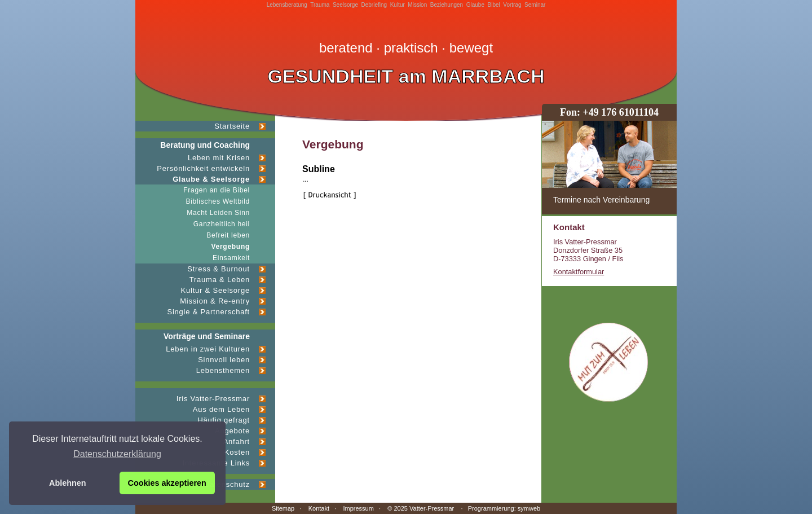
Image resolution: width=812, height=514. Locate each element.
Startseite (232, 126)
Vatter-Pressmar (432, 508)
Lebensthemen (223, 370)
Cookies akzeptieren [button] (167, 483)
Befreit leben (228, 235)
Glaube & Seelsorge (211, 179)
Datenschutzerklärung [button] (117, 454)
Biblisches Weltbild (218, 201)
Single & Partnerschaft (208, 312)
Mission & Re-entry (215, 301)
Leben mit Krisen (219, 158)
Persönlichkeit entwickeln (203, 168)
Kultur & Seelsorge (215, 290)
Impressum (358, 508)
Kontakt (319, 508)
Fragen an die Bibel (217, 190)
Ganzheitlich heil (222, 224)
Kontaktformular (579, 272)
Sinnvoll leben (224, 360)
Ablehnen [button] (68, 483)
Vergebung (231, 247)
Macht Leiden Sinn (218, 213)
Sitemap (283, 508)
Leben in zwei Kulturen (208, 349)
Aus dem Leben (221, 409)
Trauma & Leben (220, 280)
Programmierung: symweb (504, 508)
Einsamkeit (231, 258)
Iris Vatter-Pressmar (213, 399)
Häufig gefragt (224, 420)
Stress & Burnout (219, 269)
